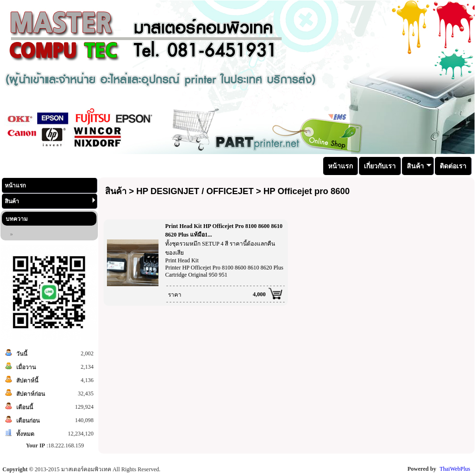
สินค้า (50, 201)
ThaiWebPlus (455, 469)
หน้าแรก (15, 186)
